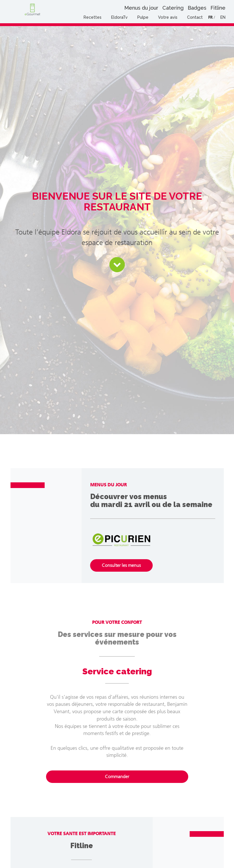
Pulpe (143, 17)
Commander (117, 777)
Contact (195, 17)
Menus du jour (141, 8)
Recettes (93, 17)
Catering (173, 8)
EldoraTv (119, 17)
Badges (197, 8)
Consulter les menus (121, 565)
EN (223, 17)
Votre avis (168, 17)
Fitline (218, 8)
